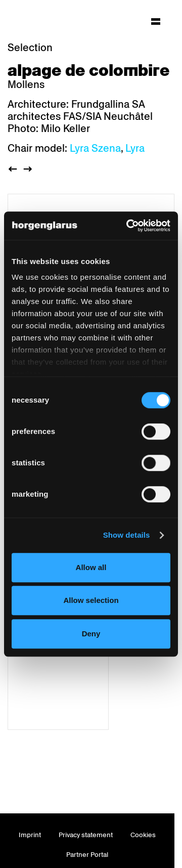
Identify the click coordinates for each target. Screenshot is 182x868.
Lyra (135, 148)
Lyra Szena (95, 148)
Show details (127, 535)
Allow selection (91, 600)
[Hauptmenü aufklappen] (156, 21)
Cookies (143, 835)
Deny (91, 634)
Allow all (91, 567)
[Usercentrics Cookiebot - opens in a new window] (128, 226)
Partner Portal (87, 855)
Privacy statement (86, 835)
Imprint (30, 835)
